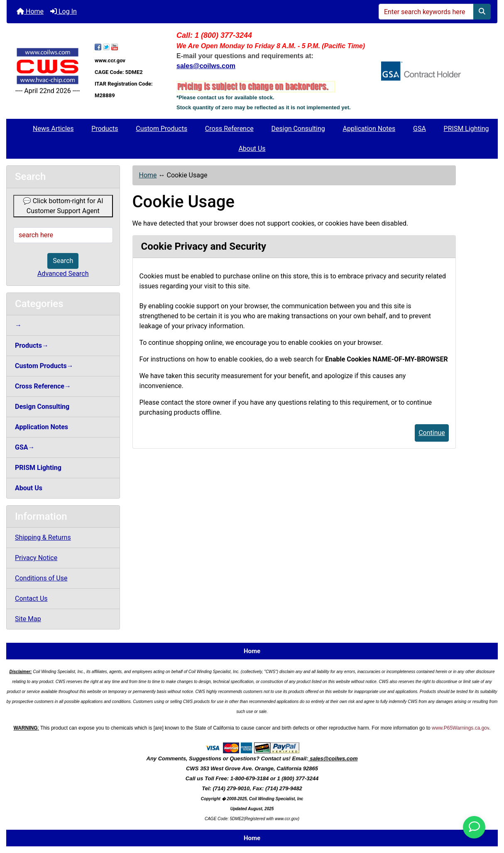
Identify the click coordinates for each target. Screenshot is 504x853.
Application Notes (369, 129)
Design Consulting (298, 129)
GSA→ (25, 447)
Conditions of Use (41, 578)
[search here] (63, 235)
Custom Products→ (44, 366)
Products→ (32, 345)
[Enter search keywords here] (426, 12)
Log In (64, 11)
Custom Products (161, 129)
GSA (420, 129)
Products (105, 129)
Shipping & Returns (43, 537)
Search (63, 261)
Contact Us (31, 599)
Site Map (28, 619)
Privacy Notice (36, 558)
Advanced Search (63, 274)
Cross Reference (229, 129)
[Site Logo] (48, 66)
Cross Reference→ (43, 386)
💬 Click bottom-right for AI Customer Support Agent (63, 206)
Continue (432, 433)
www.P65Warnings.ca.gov (460, 728)
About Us (252, 149)
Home (30, 11)
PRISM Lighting (466, 129)
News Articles (53, 129)
